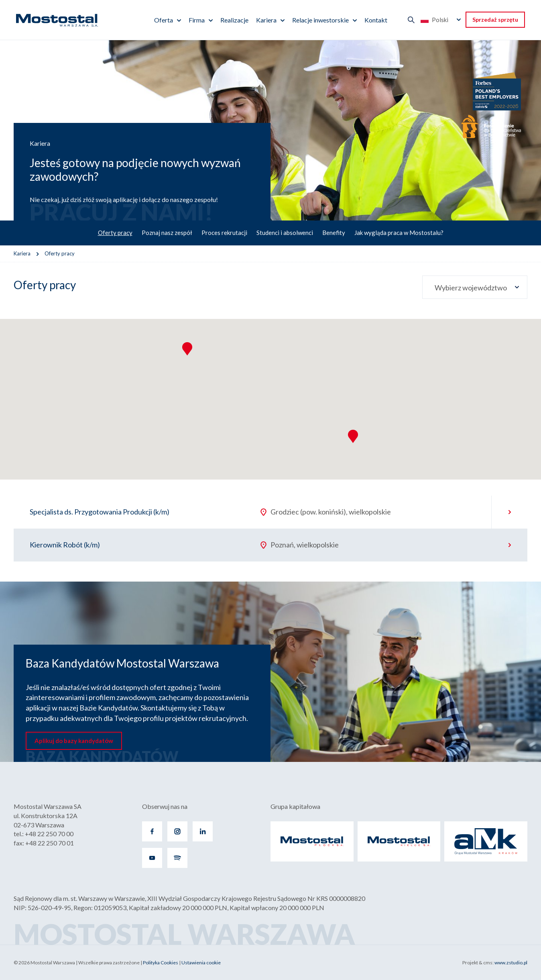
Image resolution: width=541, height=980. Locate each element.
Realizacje (234, 20)
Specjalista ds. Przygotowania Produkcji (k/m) (100, 512)
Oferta (164, 20)
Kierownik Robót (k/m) (65, 545)
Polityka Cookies (161, 963)
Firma (197, 20)
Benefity (334, 233)
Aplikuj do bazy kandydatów (74, 741)
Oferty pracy (115, 233)
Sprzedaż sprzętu (495, 19)
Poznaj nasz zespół (167, 233)
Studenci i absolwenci (285, 233)
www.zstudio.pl (511, 963)
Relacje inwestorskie (320, 20)
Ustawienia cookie (201, 963)
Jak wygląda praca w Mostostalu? (399, 233)
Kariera (266, 20)
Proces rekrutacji (224, 233)
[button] (353, 436)
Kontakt (376, 20)
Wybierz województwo (471, 288)
